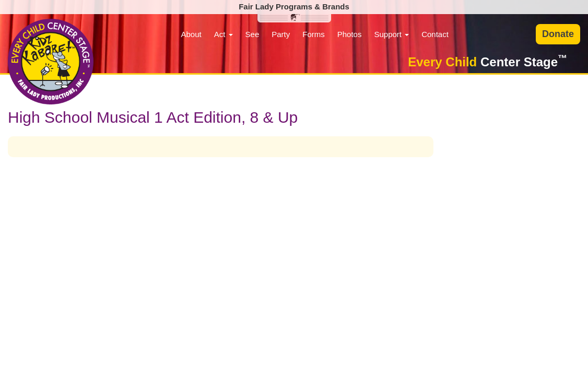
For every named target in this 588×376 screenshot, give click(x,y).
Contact (435, 34)
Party (281, 34)
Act (224, 34)
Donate (558, 34)
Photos (350, 34)
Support (391, 34)
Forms (314, 34)
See (252, 34)
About (191, 34)
